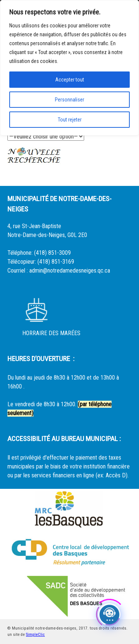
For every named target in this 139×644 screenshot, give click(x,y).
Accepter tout (70, 80)
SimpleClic (35, 635)
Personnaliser (69, 100)
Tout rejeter (70, 120)
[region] (69, 68)
